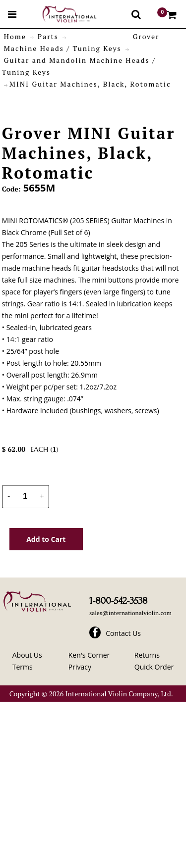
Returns (147, 655)
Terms (23, 667)
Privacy (80, 667)
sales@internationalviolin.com (130, 613)
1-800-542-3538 (118, 601)
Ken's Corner (89, 655)
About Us (27, 655)
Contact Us (123, 633)
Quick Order (154, 667)
